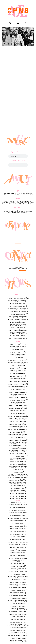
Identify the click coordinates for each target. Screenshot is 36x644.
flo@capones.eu (23, 270)
